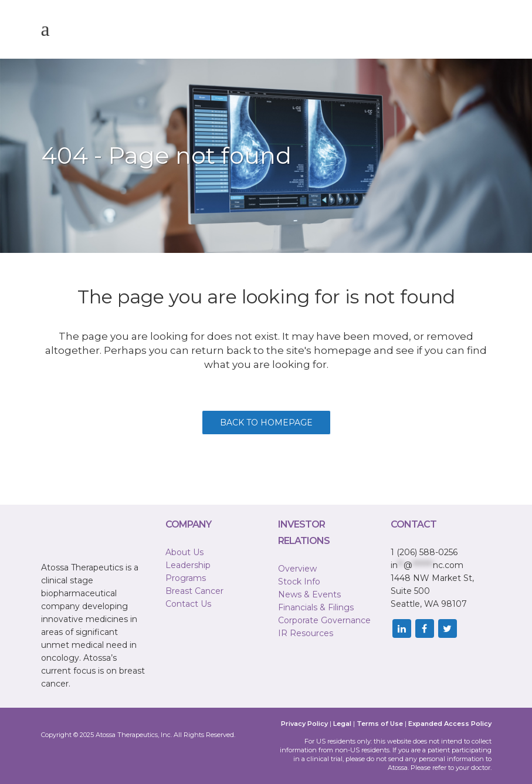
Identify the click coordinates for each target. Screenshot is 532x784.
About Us (184, 552)
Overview (297, 569)
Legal (342, 724)
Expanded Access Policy (450, 724)
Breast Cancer (194, 591)
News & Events (309, 594)
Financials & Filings (316, 607)
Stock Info (299, 582)
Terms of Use (380, 724)
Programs (186, 578)
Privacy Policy (304, 724)
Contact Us (188, 604)
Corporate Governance (324, 620)
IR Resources (306, 633)
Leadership (188, 565)
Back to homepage (266, 423)
